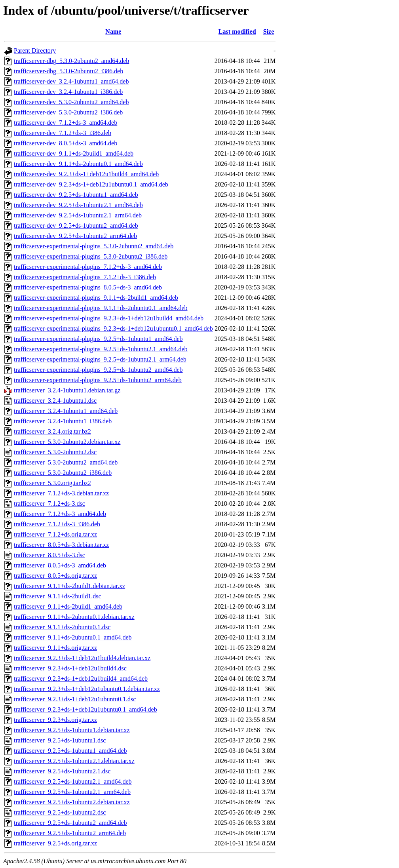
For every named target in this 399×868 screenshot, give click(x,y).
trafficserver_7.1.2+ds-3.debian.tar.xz (61, 493)
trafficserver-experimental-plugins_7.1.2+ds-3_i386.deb (85, 277)
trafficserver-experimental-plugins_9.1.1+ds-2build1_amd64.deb (96, 298)
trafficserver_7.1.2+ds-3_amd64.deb (60, 514)
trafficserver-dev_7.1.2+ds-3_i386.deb (63, 133)
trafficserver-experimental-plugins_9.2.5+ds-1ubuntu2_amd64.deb (98, 370)
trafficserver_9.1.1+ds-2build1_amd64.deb (68, 606)
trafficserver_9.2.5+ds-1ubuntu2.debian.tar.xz (72, 802)
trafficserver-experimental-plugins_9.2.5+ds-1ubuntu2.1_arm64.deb (100, 359)
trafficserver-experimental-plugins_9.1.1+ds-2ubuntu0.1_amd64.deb (101, 308)
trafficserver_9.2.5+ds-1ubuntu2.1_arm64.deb (72, 792)
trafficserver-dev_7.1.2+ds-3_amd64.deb (66, 123)
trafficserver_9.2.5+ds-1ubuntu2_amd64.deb (70, 823)
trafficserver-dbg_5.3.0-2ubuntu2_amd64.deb (71, 61)
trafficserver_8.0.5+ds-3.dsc (49, 555)
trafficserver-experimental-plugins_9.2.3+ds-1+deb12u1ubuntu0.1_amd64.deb (113, 328)
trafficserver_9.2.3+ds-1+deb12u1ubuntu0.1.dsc (75, 699)
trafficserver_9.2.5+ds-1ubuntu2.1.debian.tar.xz (74, 761)
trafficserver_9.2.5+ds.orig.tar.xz (55, 843)
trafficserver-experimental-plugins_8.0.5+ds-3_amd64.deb (88, 287)
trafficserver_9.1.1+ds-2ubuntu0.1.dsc (62, 627)
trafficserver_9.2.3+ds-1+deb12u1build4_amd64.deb (81, 679)
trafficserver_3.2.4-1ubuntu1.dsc (55, 401)
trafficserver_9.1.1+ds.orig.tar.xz (55, 648)
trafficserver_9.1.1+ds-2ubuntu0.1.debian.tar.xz (74, 617)
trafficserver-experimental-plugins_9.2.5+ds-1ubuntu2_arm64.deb (98, 380)
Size (269, 31)
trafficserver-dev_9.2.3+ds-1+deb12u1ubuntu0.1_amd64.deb (91, 184)
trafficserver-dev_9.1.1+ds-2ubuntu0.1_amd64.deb (78, 164)
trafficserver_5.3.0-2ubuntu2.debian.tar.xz (67, 442)
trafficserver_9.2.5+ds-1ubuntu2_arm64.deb (70, 833)
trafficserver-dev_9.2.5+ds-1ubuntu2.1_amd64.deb (78, 205)
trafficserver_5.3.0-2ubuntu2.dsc (55, 452)
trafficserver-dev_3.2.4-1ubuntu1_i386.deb (68, 92)
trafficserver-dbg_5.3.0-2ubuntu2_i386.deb (68, 71)
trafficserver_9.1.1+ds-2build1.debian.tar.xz (69, 586)
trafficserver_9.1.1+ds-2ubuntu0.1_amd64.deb (73, 637)
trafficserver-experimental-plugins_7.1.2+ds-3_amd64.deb (88, 267)
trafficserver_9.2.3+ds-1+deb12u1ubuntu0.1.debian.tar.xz (87, 689)
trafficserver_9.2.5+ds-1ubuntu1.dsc (60, 740)
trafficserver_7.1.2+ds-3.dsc (49, 503)
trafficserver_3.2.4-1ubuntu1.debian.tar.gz (67, 390)
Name (113, 31)
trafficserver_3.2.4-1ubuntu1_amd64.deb (66, 411)
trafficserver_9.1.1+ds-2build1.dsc (58, 596)
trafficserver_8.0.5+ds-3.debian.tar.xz (61, 545)
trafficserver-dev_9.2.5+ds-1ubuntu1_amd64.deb (76, 195)
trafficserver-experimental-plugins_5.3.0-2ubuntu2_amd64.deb (94, 246)
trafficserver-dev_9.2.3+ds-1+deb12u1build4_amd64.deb (86, 174)
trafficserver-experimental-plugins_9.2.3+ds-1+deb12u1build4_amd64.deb (109, 318)
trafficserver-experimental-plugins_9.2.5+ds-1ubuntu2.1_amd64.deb (101, 349)
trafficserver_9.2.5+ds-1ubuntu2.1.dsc (62, 771)
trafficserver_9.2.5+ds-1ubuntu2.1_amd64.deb (73, 781)
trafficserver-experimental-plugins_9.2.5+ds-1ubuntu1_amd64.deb (98, 339)
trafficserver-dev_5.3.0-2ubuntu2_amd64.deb (71, 102)
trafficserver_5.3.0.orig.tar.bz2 (52, 483)
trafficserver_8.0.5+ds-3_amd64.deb (60, 565)
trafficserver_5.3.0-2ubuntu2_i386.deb (63, 473)
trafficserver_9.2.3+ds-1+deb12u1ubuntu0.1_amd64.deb (85, 709)
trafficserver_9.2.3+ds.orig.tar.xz (55, 720)
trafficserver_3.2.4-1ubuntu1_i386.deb (63, 421)
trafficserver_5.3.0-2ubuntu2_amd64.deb (66, 462)
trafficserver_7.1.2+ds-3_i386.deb (57, 524)
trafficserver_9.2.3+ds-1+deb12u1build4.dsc (70, 668)
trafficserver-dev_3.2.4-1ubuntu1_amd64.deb (71, 81)
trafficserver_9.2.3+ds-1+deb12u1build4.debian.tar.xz (82, 658)
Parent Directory (35, 50)
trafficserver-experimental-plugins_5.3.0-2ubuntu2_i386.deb (91, 256)
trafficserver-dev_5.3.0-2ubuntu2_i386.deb (68, 112)
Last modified (237, 31)
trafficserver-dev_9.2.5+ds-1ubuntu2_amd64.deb (76, 226)
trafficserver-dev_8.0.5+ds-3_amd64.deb (66, 143)
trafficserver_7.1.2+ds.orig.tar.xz (55, 534)
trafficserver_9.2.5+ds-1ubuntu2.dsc (60, 812)
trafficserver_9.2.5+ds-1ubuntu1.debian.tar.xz (72, 730)
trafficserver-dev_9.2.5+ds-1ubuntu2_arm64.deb (75, 236)
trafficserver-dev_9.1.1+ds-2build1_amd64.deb (74, 153)
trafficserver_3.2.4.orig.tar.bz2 (52, 431)
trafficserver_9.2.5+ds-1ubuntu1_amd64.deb (70, 751)
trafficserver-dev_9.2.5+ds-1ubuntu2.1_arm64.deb (78, 215)
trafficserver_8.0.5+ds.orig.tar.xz (55, 576)
